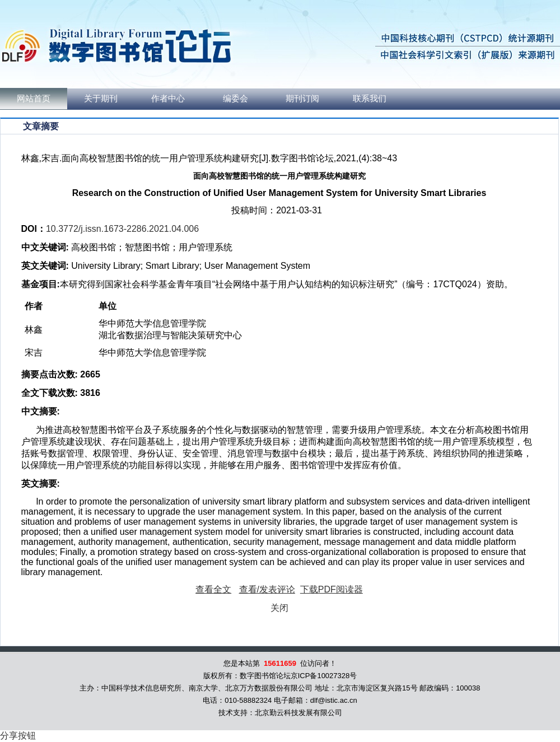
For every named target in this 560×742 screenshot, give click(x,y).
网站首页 (34, 99)
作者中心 (168, 99)
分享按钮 (18, 736)
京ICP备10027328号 (324, 676)
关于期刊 (101, 99)
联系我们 (370, 99)
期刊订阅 (302, 99)
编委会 (235, 99)
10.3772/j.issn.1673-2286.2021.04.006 (122, 229)
